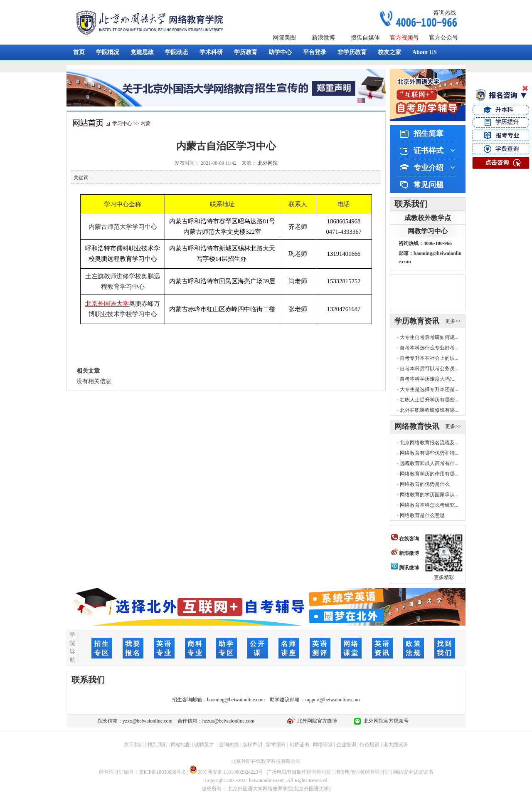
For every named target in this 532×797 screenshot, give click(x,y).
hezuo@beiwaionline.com (228, 721)
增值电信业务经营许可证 (362, 772)
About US (425, 52)
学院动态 (177, 52)
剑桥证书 (299, 745)
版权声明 (252, 745)
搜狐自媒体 (365, 38)
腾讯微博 (405, 568)
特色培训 (369, 745)
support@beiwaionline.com (332, 700)
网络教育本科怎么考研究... (429, 505)
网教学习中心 (428, 231)
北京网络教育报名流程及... (429, 443)
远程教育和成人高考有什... (429, 463)
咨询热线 (445, 13)
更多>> (453, 321)
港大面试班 (396, 745)
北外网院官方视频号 (385, 721)
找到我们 (158, 745)
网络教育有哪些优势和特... (429, 453)
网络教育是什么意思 (422, 515)
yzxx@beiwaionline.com (148, 721)
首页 (79, 52)
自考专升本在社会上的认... (429, 358)
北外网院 (268, 163)
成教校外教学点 (428, 218)
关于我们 (134, 745)
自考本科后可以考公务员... (429, 369)
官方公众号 (443, 38)
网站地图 (181, 745)
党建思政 (142, 52)
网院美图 (284, 38)
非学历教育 (352, 52)
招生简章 (429, 134)
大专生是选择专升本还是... (429, 389)
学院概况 (108, 52)
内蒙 (145, 124)
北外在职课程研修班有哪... (429, 410)
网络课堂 (323, 745)
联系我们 (411, 204)
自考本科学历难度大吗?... (428, 379)
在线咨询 (405, 539)
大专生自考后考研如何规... (429, 337)
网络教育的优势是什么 (425, 484)
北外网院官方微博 (316, 721)
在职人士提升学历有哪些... (429, 400)
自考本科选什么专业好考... (429, 348)
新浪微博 (323, 38)
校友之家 (389, 52)
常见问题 (429, 185)
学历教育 (246, 52)
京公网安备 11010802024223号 (226, 772)
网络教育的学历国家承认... (429, 495)
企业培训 (346, 745)
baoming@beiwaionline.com (236, 700)
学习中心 (122, 124)
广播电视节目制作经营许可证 (299, 772)
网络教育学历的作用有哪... (429, 474)
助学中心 (280, 52)
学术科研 (211, 52)
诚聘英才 (204, 745)
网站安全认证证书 (413, 772)
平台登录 (315, 52)
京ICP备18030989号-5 (162, 772)
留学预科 (276, 745)
